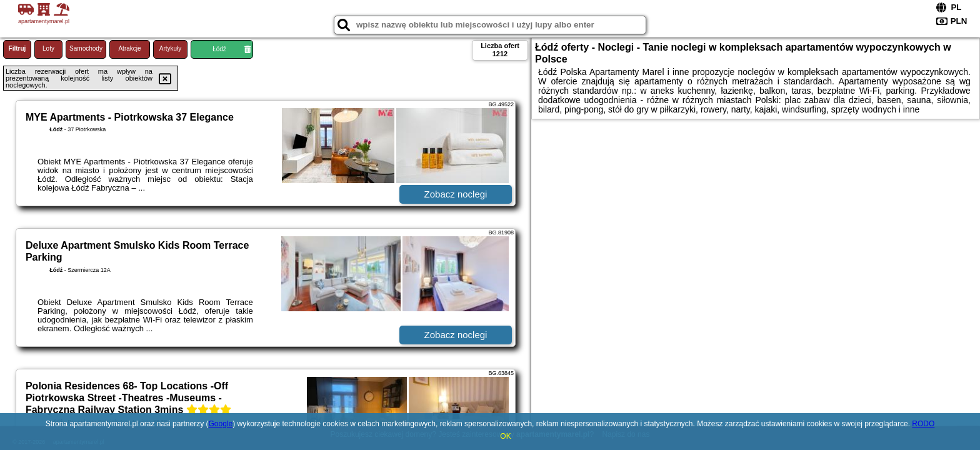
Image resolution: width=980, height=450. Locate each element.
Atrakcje (129, 48)
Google (220, 424)
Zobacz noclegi (456, 194)
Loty (48, 48)
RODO (923, 424)
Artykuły (171, 48)
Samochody (86, 48)
